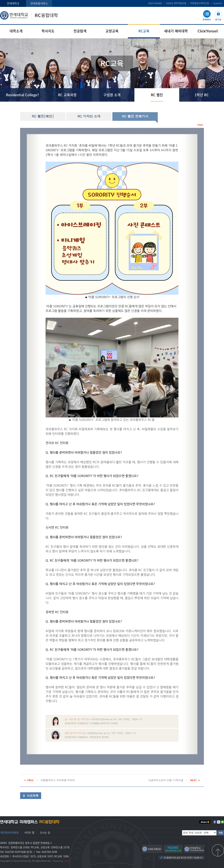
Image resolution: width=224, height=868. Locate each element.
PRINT (200, 125)
